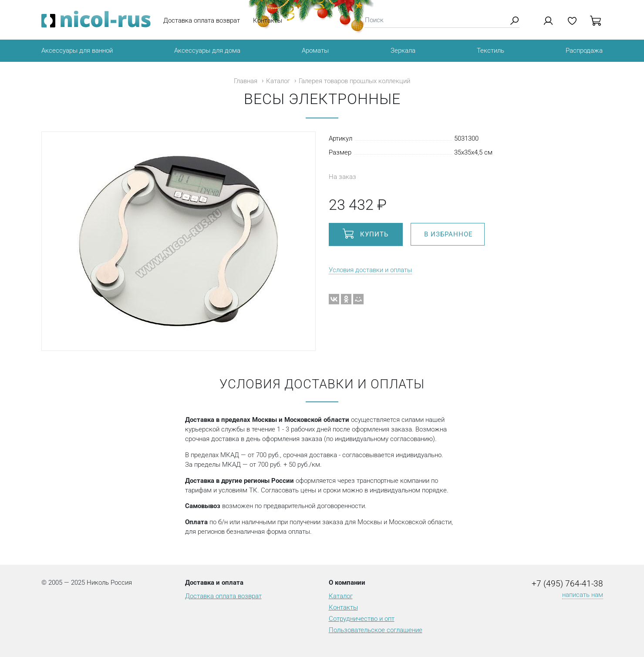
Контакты (268, 20)
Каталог (278, 81)
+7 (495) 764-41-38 (567, 584)
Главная (246, 81)
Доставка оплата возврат (202, 20)
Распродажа (584, 51)
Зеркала (403, 51)
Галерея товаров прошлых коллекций (354, 81)
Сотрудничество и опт (362, 619)
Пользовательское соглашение (376, 630)
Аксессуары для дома (207, 51)
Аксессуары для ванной (77, 51)
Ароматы (315, 51)
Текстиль (491, 51)
